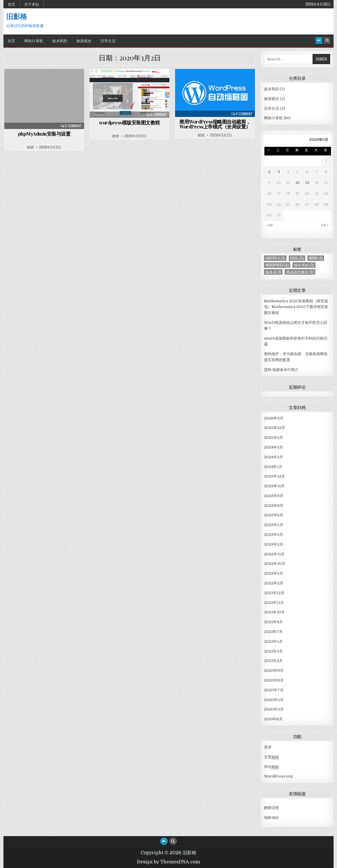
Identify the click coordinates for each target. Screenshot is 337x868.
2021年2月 (273, 661)
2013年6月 (273, 719)
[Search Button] (327, 41)
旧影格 (17, 16)
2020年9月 (274, 670)
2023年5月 (274, 525)
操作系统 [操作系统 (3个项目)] (304, 265)
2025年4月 (274, 437)
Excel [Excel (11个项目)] (297, 258)
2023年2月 (274, 544)
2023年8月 (274, 506)
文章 (271, 757)
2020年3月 (274, 709)
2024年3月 (274, 447)
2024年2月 (274, 457)
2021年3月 (273, 651)
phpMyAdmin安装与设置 (44, 134)
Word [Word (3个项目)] (316, 258)
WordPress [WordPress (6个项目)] (277, 265)
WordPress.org (278, 776)
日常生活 (108, 41)
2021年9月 (273, 622)
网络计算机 (34, 41)
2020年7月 (274, 690)
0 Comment (73, 126)
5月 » (325, 225)
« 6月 (269, 225)
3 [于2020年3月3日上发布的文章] (279, 172)
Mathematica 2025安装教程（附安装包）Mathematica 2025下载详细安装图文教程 (296, 307)
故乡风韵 (60, 41)
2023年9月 (274, 496)
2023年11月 (274, 486)
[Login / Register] (319, 41)
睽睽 (30, 147)
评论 (271, 767)
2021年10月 (274, 612)
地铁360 (271, 818)
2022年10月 (275, 564)
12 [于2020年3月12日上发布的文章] (297, 183)
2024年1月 (273, 467)
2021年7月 (273, 632)
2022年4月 (274, 573)
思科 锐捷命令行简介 (281, 370)
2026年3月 (274, 418)
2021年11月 (274, 603)
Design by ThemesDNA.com (168, 862)
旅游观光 (84, 41)
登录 (268, 747)
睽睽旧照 (272, 808)
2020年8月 (274, 680)
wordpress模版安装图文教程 (129, 122)
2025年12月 (275, 428)
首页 (11, 4)
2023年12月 (275, 476)
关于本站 (32, 4)
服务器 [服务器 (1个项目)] (273, 272)
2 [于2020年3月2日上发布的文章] (269, 172)
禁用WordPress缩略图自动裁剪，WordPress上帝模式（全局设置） (215, 124)
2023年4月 (274, 535)
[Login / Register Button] (164, 841)
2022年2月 (274, 583)
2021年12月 (274, 593)
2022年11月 (274, 554)
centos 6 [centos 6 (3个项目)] (275, 258)
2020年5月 (274, 700)
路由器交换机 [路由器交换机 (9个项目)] (300, 272)
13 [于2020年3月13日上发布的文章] (307, 183)
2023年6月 (274, 515)
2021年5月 (273, 641)
